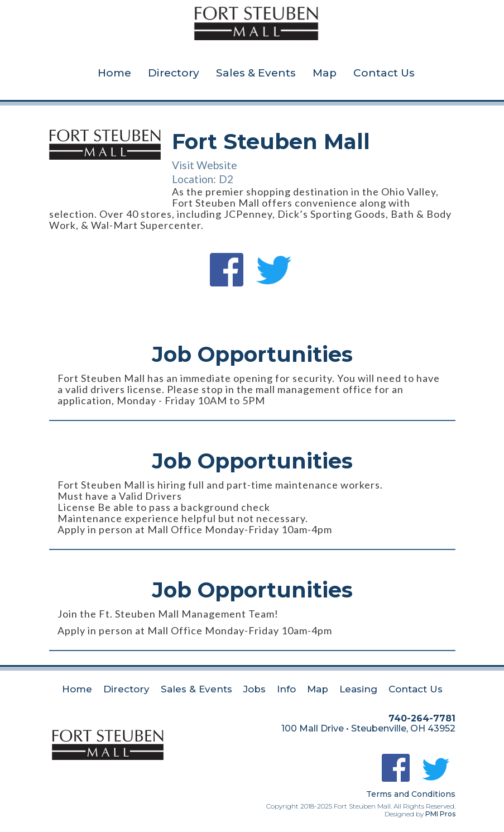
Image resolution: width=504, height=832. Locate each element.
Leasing (358, 689)
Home (114, 73)
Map (325, 73)
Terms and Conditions (411, 794)
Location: (194, 179)
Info (286, 689)
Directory (174, 73)
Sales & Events (256, 73)
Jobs (255, 689)
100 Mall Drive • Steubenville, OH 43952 (368, 728)
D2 (226, 179)
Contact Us (384, 73)
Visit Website (205, 165)
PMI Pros (440, 814)
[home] (256, 19)
